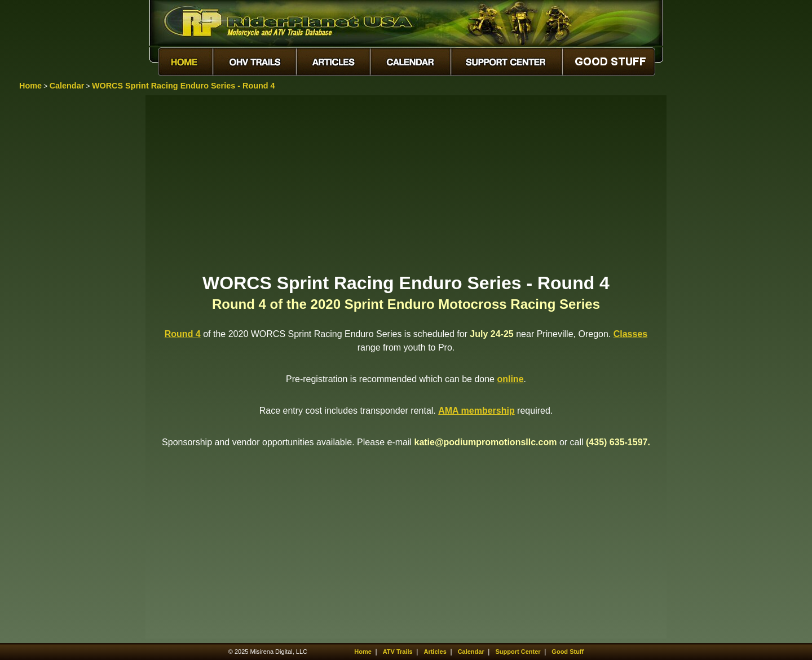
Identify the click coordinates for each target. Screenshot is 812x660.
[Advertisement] (406, 183)
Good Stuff (568, 652)
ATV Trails (398, 652)
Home (30, 86)
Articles (435, 652)
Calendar (67, 86)
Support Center (518, 652)
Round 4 (183, 334)
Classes (631, 334)
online (510, 379)
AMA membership (476, 411)
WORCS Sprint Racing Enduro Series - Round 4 (184, 86)
